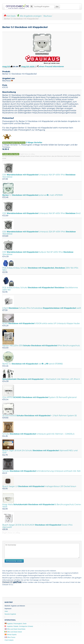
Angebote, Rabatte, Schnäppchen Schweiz (19, 626)
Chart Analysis (9, 640)
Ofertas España (11, 635)
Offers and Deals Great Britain (15, 629)
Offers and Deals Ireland (13, 632)
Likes (6, 611)
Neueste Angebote (10, 614)
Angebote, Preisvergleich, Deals (15, 624)
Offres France (10, 637)
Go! (57, 7)
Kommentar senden (14, 561)
